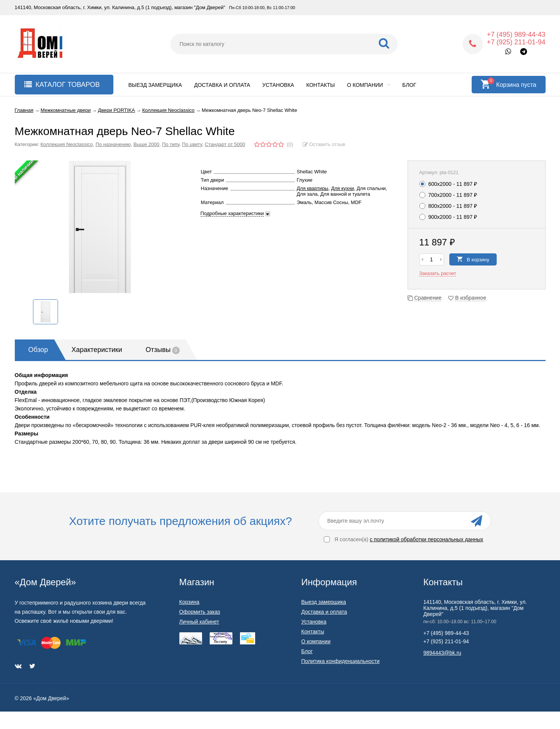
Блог (409, 85)
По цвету (192, 144)
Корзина (189, 602)
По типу (171, 144)
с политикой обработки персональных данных (426, 539)
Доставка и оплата (222, 85)
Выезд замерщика (155, 85)
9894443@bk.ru (442, 653)
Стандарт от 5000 (225, 144)
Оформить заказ (200, 612)
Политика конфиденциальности (341, 661)
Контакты (321, 85)
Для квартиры (313, 188)
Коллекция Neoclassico (67, 144)
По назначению (113, 144)
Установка (278, 85)
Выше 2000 (146, 144)
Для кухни (342, 188)
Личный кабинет (199, 622)
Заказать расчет (438, 273)
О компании (369, 85)
